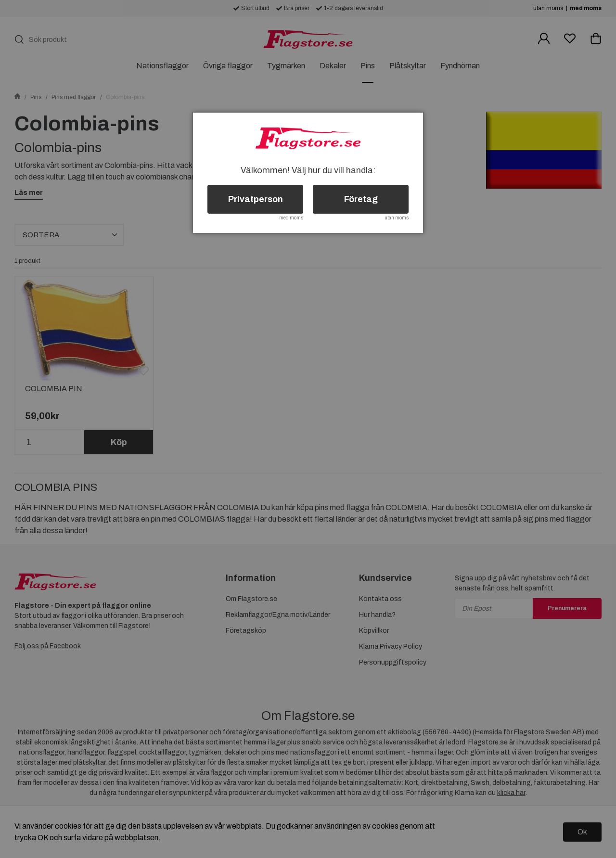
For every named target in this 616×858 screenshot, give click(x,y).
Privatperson (256, 199)
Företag (361, 199)
